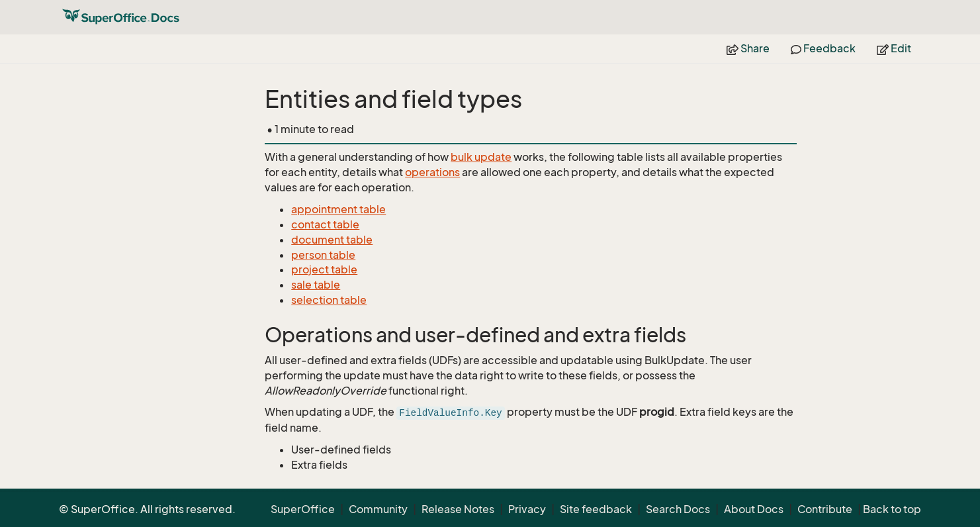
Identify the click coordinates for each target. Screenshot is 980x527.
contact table (325, 224)
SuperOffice (303, 509)
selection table (329, 300)
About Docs (754, 509)
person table (323, 255)
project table (324, 269)
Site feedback (596, 509)
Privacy (527, 509)
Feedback (823, 48)
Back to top (892, 509)
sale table (316, 285)
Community (378, 509)
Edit (894, 48)
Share (748, 48)
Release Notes (458, 509)
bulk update (481, 157)
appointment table (338, 209)
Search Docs (678, 509)
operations (432, 172)
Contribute (825, 509)
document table (332, 240)
